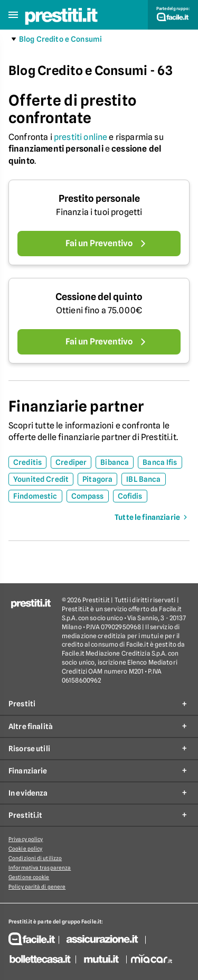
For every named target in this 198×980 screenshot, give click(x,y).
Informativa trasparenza (40, 867)
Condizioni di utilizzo (35, 858)
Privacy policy (26, 839)
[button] (13, 15)
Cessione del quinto (99, 297)
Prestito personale (99, 198)
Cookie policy (25, 848)
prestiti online (81, 137)
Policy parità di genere (37, 886)
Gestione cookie (29, 877)
